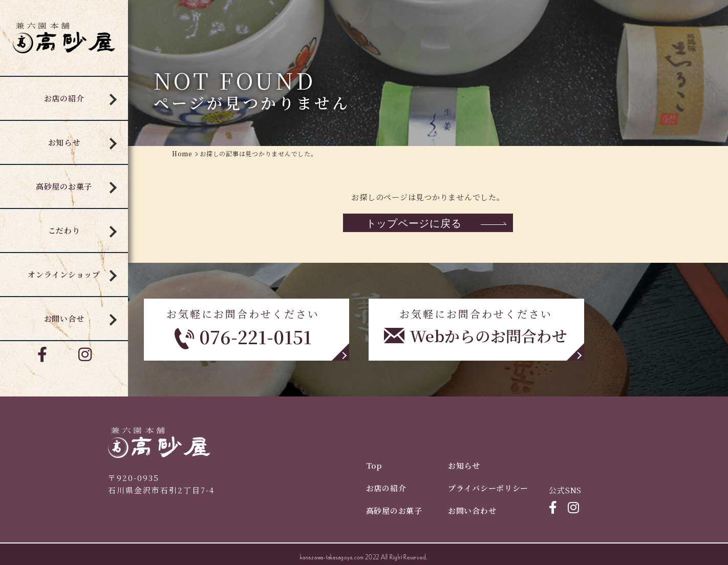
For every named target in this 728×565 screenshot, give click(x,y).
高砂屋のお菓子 (64, 186)
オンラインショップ (64, 274)
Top (374, 465)
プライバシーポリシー (488, 488)
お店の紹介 (64, 98)
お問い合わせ (472, 510)
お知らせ (64, 142)
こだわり (64, 230)
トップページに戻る (414, 223)
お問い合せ (64, 318)
